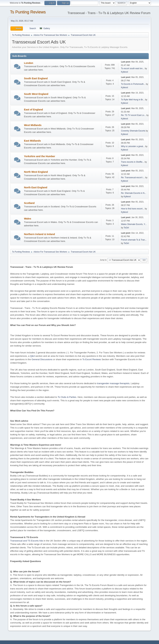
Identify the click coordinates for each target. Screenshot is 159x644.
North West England (36, 172)
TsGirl (126, 228)
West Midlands (33, 125)
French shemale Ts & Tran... (134, 240)
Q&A (32, 356)
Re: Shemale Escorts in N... (133, 193)
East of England (34, 110)
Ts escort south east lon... (133, 68)
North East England (36, 187)
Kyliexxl (124, 72)
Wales (28, 219)
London (29, 63)
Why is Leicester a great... (133, 146)
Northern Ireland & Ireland (40, 234)
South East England (36, 78)
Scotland (29, 203)
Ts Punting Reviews (28, 12)
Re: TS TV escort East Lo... (133, 115)
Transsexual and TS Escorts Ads (27, 541)
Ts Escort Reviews (92, 359)
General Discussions (42, 359)
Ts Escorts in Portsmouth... (133, 84)
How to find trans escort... (133, 209)
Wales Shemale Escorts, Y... (134, 224)
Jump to (103, 260)
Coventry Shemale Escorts (133, 131)
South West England (36, 94)
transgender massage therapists (113, 383)
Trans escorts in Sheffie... (132, 162)
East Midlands (33, 141)
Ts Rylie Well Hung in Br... (133, 100)
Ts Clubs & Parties (67, 397)
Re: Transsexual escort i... (133, 178)
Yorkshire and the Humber (40, 156)
